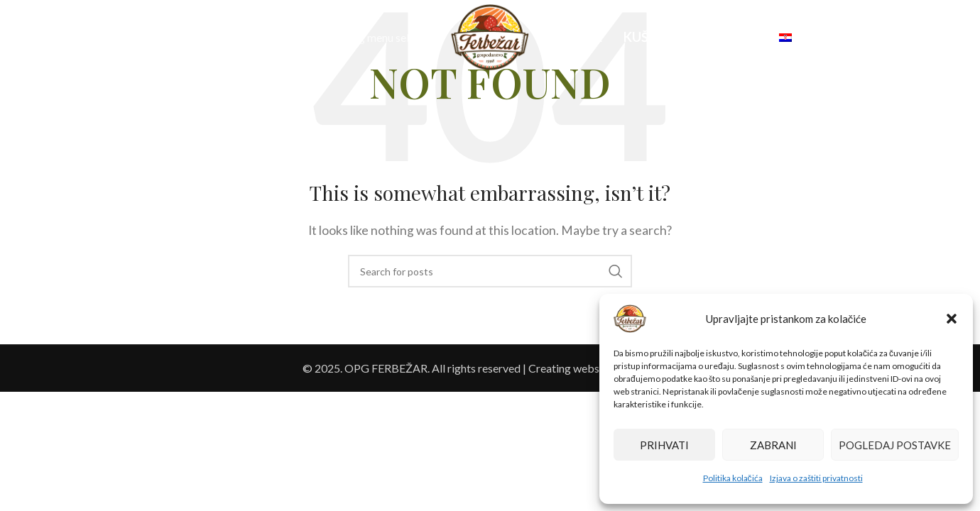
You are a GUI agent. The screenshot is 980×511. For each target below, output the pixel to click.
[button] (952, 319)
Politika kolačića (733, 478)
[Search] (43, 38)
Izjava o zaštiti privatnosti (816, 478)
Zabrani (773, 445)
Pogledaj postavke (895, 445)
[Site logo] (490, 36)
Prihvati (664, 445)
